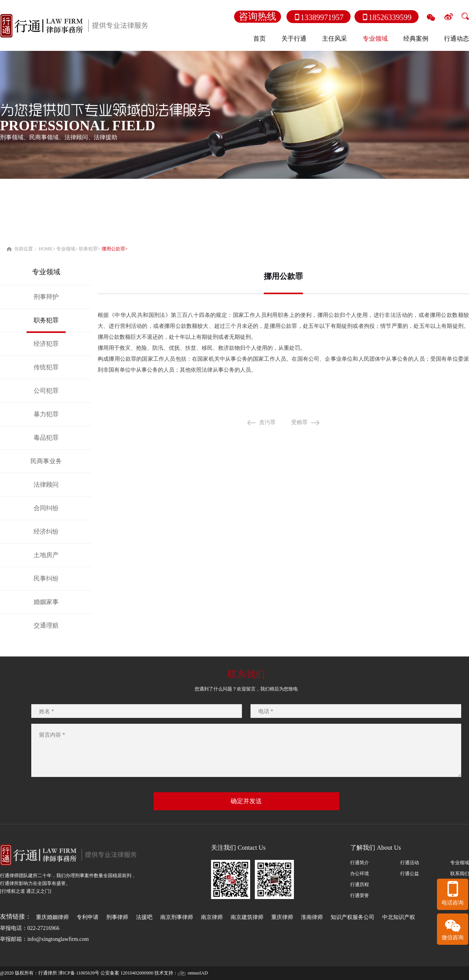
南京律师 (212, 917)
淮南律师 (312, 917)
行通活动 (410, 863)
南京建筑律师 (247, 917)
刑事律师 (117, 917)
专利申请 (88, 917)
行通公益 (410, 874)
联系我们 (460, 874)
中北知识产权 (399, 917)
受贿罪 (312, 422)
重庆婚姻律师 (52, 917)
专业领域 (66, 249)
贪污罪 (280, 422)
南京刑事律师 (177, 917)
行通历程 (360, 885)
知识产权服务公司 (353, 917)
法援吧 (144, 917)
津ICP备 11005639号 (79, 973)
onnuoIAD (198, 973)
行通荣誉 (360, 895)
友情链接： (16, 916)
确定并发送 (246, 801)
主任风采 (335, 39)
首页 (260, 39)
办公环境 (360, 874)
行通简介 (360, 863)
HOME (46, 249)
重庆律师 (282, 917)
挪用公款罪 (113, 249)
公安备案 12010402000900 (127, 973)
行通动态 (456, 39)
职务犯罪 (88, 249)
